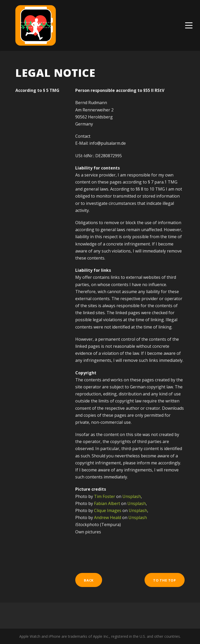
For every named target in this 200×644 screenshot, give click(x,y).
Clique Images (108, 510)
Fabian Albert (107, 503)
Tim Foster (105, 496)
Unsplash (132, 496)
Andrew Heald (108, 517)
